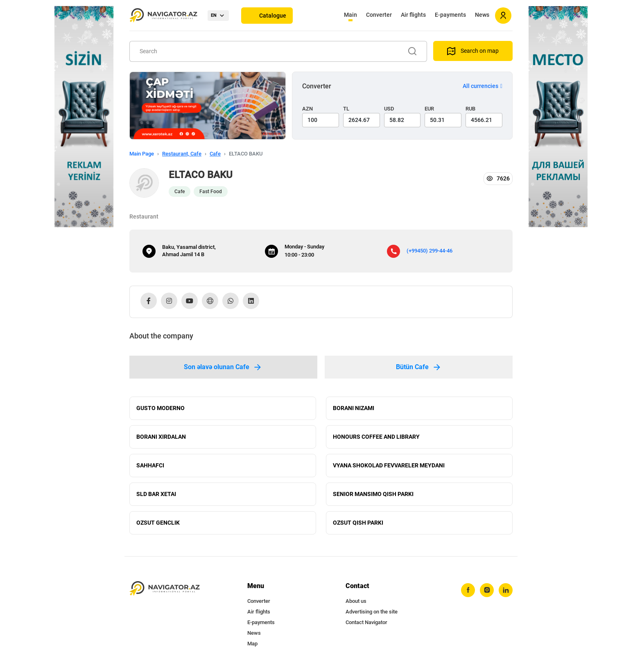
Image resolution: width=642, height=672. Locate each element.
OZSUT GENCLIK (158, 523)
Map (252, 644)
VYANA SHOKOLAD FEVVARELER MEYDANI (389, 465)
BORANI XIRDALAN (161, 437)
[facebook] (468, 590)
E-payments (450, 15)
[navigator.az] (165, 589)
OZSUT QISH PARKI (358, 523)
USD (389, 109)
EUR (429, 109)
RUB (470, 109)
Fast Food (211, 192)
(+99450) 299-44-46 (430, 251)
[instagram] (487, 590)
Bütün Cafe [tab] (419, 367)
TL (346, 109)
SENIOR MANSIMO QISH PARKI (373, 494)
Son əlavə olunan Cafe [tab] (223, 367)
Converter (379, 15)
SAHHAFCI (150, 465)
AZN (307, 109)
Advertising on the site (372, 612)
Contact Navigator (366, 622)
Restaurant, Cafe (182, 154)
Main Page (142, 154)
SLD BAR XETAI (156, 494)
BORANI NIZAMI (354, 408)
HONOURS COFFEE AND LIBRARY (376, 437)
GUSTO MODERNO (160, 408)
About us (356, 601)
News (482, 15)
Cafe (215, 154)
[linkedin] (506, 590)
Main (350, 15)
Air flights (413, 15)
